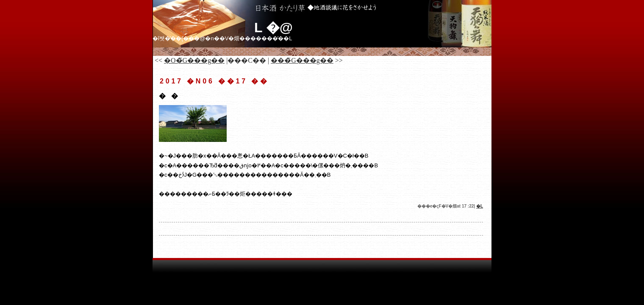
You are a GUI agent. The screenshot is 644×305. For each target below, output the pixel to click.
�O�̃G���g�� (194, 60)
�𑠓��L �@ (273, 28)
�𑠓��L (480, 206)
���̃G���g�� (302, 60)
